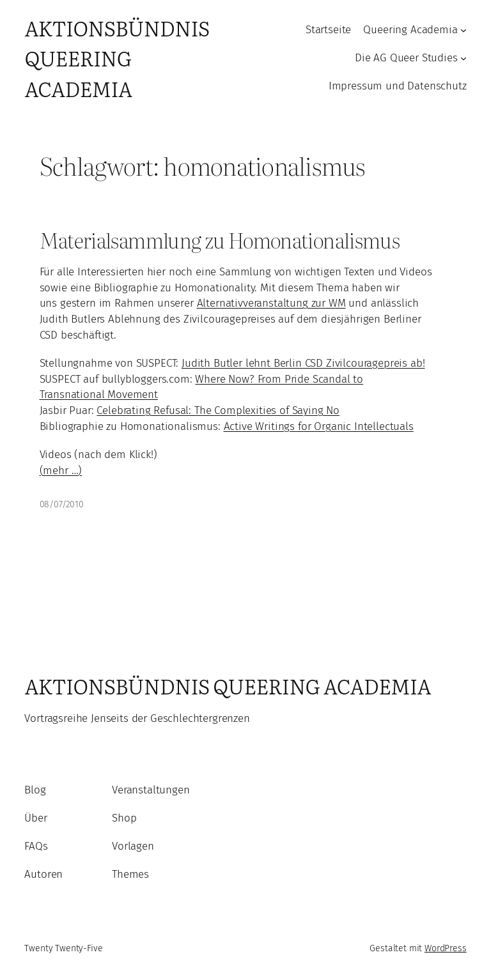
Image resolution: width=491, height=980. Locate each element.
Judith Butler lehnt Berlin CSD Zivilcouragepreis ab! (303, 363)
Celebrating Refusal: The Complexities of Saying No (218, 410)
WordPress (446, 948)
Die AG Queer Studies (406, 58)
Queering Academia (410, 30)
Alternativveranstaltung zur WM (271, 303)
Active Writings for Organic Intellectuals (319, 426)
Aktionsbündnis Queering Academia (117, 58)
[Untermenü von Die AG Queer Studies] (464, 58)
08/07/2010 (62, 504)
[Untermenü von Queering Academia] (464, 30)
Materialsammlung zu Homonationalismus (220, 240)
